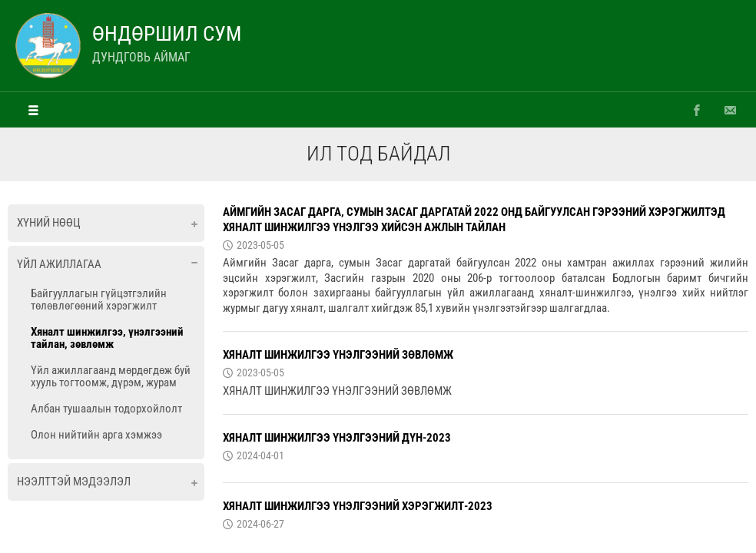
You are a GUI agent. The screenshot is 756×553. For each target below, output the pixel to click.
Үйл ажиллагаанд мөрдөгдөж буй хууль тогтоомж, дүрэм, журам (111, 376)
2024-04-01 (260, 455)
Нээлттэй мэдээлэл (74, 482)
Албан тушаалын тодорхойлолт (106, 409)
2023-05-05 (260, 245)
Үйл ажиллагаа (59, 264)
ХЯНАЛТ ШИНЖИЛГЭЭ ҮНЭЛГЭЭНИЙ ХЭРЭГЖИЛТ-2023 (358, 506)
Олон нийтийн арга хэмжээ (96, 435)
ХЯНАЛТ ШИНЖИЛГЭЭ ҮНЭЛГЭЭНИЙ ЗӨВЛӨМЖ (338, 355)
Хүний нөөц (49, 223)
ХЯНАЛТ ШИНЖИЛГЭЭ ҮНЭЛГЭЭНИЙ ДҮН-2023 (337, 438)
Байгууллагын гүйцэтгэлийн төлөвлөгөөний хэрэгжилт (99, 300)
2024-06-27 (260, 524)
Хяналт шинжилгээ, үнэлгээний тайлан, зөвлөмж (107, 338)
